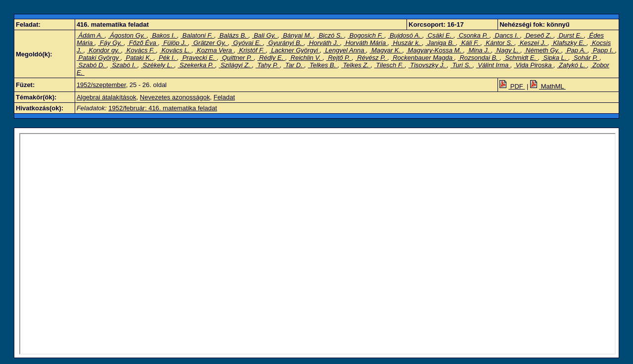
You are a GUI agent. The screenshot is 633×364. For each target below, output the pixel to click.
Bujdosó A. (405, 35)
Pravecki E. (199, 58)
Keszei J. (533, 43)
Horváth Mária (366, 43)
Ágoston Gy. (128, 35)
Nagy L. (507, 50)
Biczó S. (331, 35)
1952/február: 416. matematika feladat (163, 108)
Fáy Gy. (111, 43)
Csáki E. (440, 35)
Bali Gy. (265, 35)
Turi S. (462, 65)
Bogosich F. (366, 35)
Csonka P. (473, 35)
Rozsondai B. (479, 58)
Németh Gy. (543, 50)
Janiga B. (440, 43)
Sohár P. (586, 58)
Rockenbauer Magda (423, 58)
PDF (512, 86)
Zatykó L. (572, 65)
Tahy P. (268, 65)
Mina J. (479, 50)
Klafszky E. (569, 43)
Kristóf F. (252, 50)
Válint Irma (493, 65)
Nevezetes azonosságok (175, 97)
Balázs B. (233, 35)
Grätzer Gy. (209, 43)
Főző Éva (142, 43)
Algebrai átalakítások (107, 97)
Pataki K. (139, 58)
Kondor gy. (104, 50)
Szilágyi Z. (235, 65)
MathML (548, 86)
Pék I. (167, 58)
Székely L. (158, 65)
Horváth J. (323, 43)
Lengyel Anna (345, 50)
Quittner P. (237, 58)
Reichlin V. (306, 58)
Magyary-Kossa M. (435, 50)
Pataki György (99, 58)
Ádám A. (91, 35)
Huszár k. (407, 43)
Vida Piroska (534, 65)
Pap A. (576, 50)
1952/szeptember (101, 85)
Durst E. (570, 35)
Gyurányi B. (285, 43)
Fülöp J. (175, 43)
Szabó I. (124, 65)
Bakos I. (164, 35)
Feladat (224, 97)
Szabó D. (92, 65)
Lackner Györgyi (295, 50)
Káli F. (470, 43)
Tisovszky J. (428, 65)
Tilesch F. (390, 65)
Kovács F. (140, 50)
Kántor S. (499, 43)
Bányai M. (297, 35)
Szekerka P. (196, 65)
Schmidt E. (521, 58)
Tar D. (294, 65)
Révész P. (372, 58)
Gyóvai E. (247, 43)
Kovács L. (176, 50)
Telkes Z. (356, 65)
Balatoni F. (197, 35)
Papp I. (603, 50)
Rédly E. (271, 58)
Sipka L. (555, 58)
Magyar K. (386, 50)
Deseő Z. (539, 35)
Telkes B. (323, 65)
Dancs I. (507, 35)
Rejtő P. (339, 58)
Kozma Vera (214, 50)
